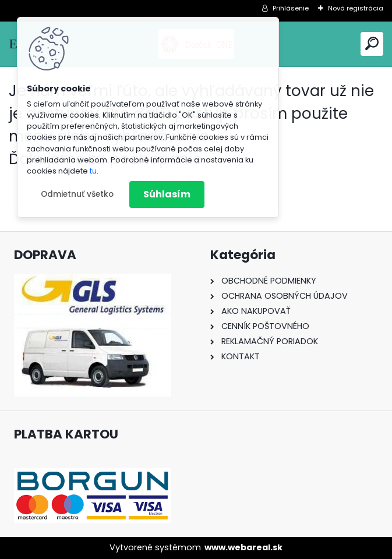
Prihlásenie (291, 8)
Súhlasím (167, 194)
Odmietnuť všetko (77, 194)
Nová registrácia (356, 8)
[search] (372, 43)
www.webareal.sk (243, 547)
